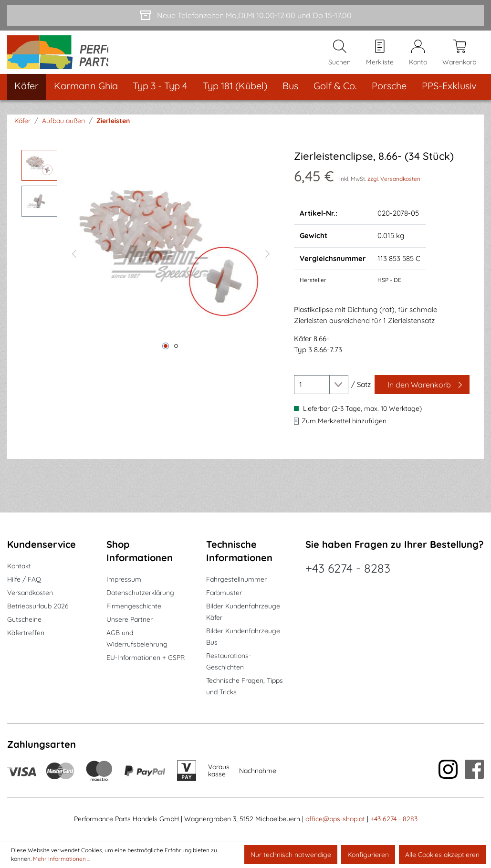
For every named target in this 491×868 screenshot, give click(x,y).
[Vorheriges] (74, 263)
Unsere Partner (130, 620)
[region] (148, 263)
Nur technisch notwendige (291, 855)
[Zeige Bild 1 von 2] (166, 356)
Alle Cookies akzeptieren (442, 855)
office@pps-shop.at (335, 819)
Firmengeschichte (134, 607)
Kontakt (19, 566)
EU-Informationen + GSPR (146, 658)
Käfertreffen (26, 633)
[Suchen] (340, 58)
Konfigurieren (368, 855)
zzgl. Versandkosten (394, 189)
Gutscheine (24, 620)
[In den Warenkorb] (422, 395)
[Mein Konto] (418, 58)
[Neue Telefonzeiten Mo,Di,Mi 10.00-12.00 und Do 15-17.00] (245, 15)
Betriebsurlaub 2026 (38, 607)
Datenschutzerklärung (140, 593)
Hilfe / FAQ (24, 580)
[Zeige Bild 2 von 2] (176, 356)
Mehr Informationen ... (62, 859)
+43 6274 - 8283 (348, 569)
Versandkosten (30, 593)
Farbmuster (224, 593)
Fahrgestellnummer (236, 580)
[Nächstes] (268, 263)
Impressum (124, 580)
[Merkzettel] (380, 58)
